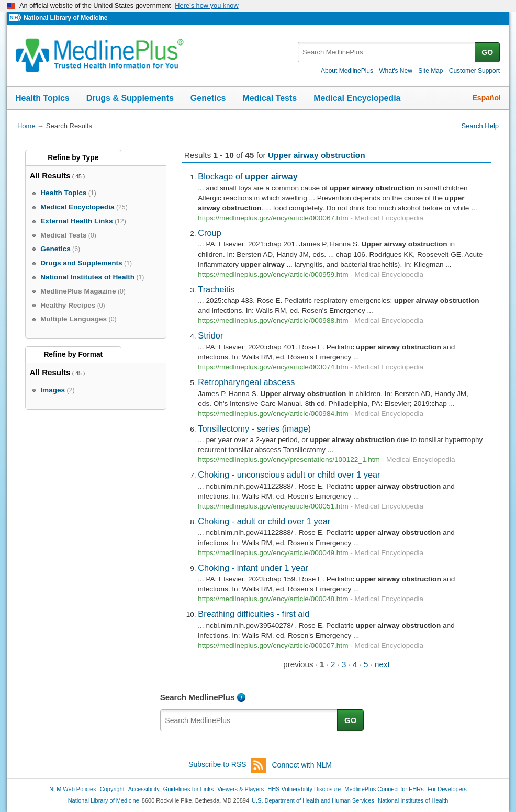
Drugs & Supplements (130, 98)
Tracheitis (216, 289)
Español (487, 98)
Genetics (208, 98)
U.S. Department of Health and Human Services (313, 800)
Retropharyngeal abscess (246, 382)
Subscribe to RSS (227, 765)
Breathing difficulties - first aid (254, 614)
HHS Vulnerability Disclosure (304, 789)
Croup (209, 233)
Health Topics (42, 98)
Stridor (210, 335)
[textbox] (387, 52)
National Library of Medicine (65, 18)
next (382, 664)
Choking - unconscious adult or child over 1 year (289, 475)
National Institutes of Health (413, 800)
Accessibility (144, 789)
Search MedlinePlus (198, 697)
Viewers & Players (240, 789)
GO (487, 52)
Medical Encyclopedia (357, 98)
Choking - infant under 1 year (253, 568)
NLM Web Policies (73, 789)
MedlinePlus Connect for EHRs (384, 789)
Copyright (112, 789)
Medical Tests (270, 98)
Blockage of (248, 176)
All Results (50, 176)
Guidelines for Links (188, 789)
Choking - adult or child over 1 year (264, 521)
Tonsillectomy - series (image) (254, 428)
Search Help (480, 126)
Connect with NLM (302, 765)
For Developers (447, 789)
